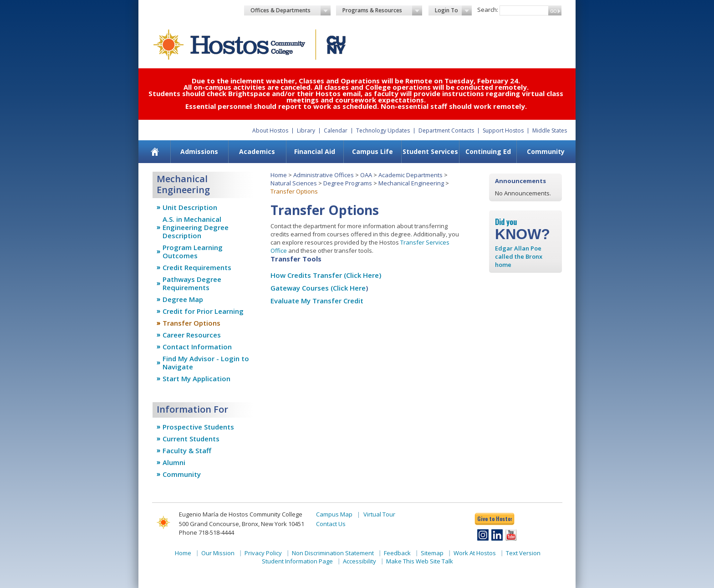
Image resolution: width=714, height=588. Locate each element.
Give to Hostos (495, 519)
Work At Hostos (475, 553)
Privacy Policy (263, 553)
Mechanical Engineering (411, 183)
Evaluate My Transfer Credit (317, 301)
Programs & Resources (382, 10)
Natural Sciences (294, 183)
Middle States (550, 130)
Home (279, 175)
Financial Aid (315, 151)
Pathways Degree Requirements (192, 283)
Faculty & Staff (187, 450)
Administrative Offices (324, 175)
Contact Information (197, 347)
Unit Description (190, 207)
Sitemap (432, 553)
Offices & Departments (291, 10)
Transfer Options (191, 323)
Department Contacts (446, 130)
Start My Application (196, 378)
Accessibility (360, 561)
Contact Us (331, 524)
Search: (488, 10)
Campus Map (334, 514)
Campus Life (372, 151)
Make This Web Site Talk (420, 561)
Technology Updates (383, 130)
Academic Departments (411, 175)
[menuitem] (155, 152)
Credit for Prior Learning (203, 311)
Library (306, 130)
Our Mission (218, 553)
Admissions (199, 151)
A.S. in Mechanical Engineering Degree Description (196, 227)
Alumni (174, 462)
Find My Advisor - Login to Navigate (206, 363)
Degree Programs (348, 183)
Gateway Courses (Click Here (318, 288)
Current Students (191, 439)
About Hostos (270, 130)
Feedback (397, 553)
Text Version (523, 553)
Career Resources (192, 335)
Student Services (430, 151)
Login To (453, 10)
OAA (366, 175)
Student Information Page (297, 561)
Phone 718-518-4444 (207, 532)
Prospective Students (198, 427)
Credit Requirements (197, 267)
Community (546, 151)
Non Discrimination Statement (333, 553)
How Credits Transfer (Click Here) (326, 275)
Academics (257, 151)
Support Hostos (503, 130)
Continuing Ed (488, 151)
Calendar (336, 130)
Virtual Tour (379, 514)
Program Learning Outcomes (193, 251)
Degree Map (183, 299)
